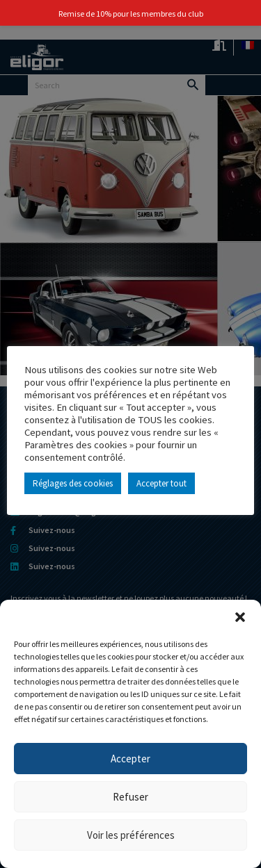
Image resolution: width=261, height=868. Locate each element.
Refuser (130, 797)
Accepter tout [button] (161, 483)
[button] (240, 617)
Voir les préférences (131, 835)
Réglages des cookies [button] (73, 483)
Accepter (130, 759)
